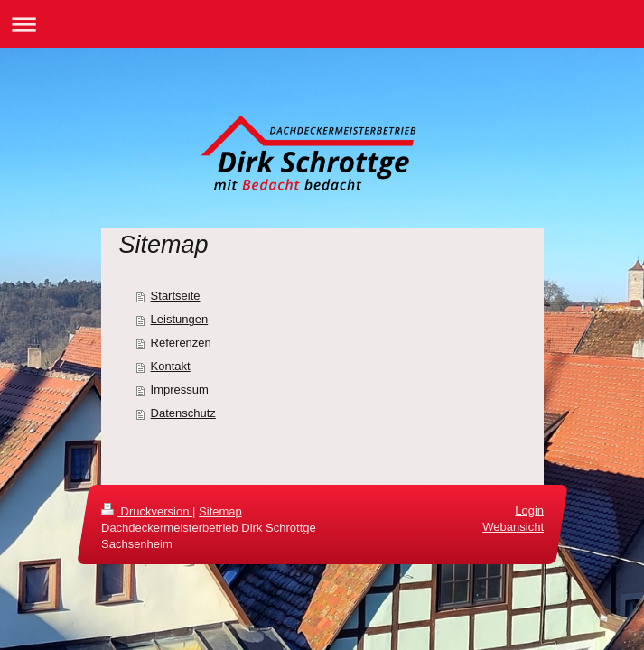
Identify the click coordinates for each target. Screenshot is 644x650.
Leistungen (180, 319)
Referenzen (181, 343)
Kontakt (171, 366)
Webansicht (513, 528)
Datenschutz (183, 413)
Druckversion (147, 511)
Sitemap (220, 511)
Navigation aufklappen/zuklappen (322, 24)
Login (529, 511)
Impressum (180, 390)
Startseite (176, 296)
